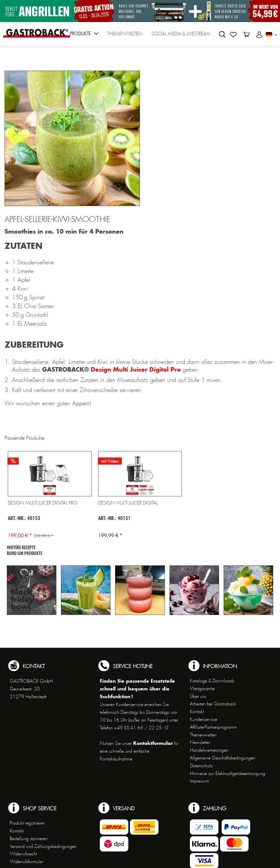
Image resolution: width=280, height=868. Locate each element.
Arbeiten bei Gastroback (213, 704)
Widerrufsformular (26, 862)
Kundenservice (204, 719)
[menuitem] (84, 36)
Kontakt (197, 712)
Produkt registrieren (27, 823)
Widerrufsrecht (23, 854)
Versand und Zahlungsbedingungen (43, 846)
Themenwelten (203, 735)
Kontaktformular (153, 743)
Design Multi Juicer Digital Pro (136, 369)
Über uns (198, 696)
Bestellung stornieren (29, 839)
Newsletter (200, 742)
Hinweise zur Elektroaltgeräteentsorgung (227, 773)
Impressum (199, 781)
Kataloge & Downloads (212, 681)
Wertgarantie (202, 689)
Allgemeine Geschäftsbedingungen (223, 758)
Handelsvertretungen (209, 750)
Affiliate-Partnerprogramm (213, 727)
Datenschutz (201, 766)
